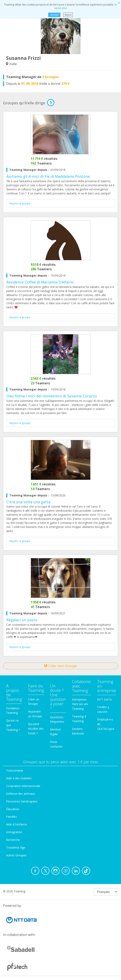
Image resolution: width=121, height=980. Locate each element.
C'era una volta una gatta (28, 502)
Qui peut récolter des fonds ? (36, 729)
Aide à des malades (19, 778)
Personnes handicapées (22, 801)
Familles (11, 817)
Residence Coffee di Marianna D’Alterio (40, 282)
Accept (54, 15)
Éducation (13, 809)
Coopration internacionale (23, 786)
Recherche (13, 840)
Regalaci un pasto (22, 620)
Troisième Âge (16, 848)
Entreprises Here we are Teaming (80, 704)
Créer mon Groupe (60, 666)
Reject (68, 15)
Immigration (14, 832)
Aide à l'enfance (16, 824)
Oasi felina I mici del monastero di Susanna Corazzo (52, 396)
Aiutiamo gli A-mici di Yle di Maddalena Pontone (48, 176)
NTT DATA (104, 699)
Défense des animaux (20, 794)
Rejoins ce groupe (20, 203)
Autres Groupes (16, 855)
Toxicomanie (15, 770)
